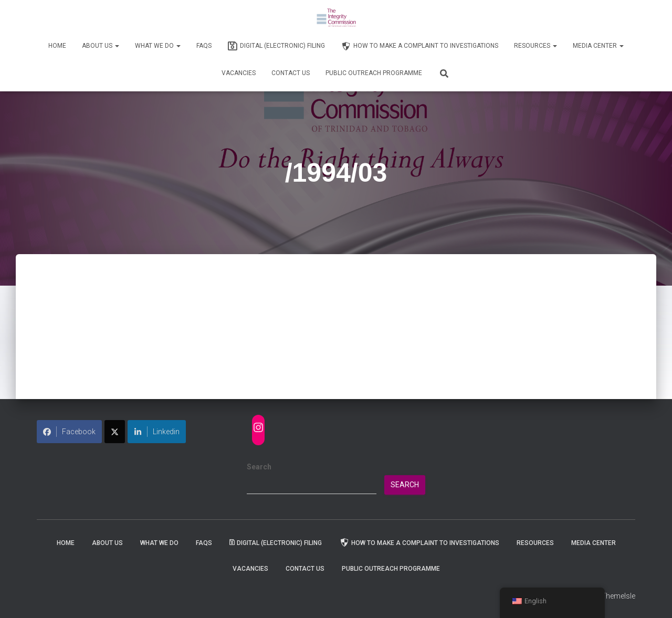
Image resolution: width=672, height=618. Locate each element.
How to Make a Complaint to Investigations (419, 46)
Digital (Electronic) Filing (276, 46)
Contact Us (291, 73)
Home (57, 46)
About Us (101, 46)
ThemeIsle (618, 596)
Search (259, 467)
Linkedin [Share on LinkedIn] (157, 432)
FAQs (204, 46)
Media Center (598, 46)
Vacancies (239, 73)
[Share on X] (115, 432)
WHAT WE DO (158, 46)
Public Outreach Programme (374, 73)
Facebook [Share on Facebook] (69, 432)
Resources (535, 46)
